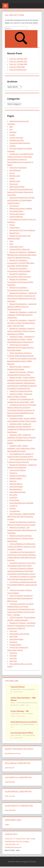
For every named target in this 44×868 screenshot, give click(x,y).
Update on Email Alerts (18, 476)
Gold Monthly (10, 782)
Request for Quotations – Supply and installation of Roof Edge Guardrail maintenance (22, 315)
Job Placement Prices (13, 753)
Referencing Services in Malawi (21, 208)
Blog (11, 127)
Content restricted (16, 138)
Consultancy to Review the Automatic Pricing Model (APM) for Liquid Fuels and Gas (22, 585)
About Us (13, 481)
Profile (12, 178)
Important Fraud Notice (18, 168)
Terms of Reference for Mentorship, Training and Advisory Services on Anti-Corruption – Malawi (22, 547)
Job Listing (13, 495)
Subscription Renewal (17, 492)
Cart (11, 129)
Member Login (15, 176)
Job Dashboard (15, 170)
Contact (12, 135)
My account (14, 184)
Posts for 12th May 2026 (18, 61)
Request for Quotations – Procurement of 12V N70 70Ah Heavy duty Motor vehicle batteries (21, 263)
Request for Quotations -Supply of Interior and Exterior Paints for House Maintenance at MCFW (21, 331)
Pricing (12, 225)
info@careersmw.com (13, 847)
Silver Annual (10, 796)
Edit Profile (13, 637)
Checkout (13, 132)
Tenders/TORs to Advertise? (20, 249)
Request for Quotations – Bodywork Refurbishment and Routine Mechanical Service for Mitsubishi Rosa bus (22, 255)
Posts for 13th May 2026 (18, 59)
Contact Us (14, 506)
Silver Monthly (10, 810)
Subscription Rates (16, 639)
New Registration (16, 489)
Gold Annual (9, 768)
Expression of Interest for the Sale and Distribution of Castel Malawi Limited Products (21, 200)
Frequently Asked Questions (20, 143)
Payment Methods (16, 217)
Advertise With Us (16, 484)
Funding (12, 146)
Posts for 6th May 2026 (18, 70)
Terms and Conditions (18, 470)
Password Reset (15, 645)
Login (7, 824)
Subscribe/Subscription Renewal (21, 503)
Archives (13, 508)
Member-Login (15, 181)
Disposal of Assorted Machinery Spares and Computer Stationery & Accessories (20, 192)
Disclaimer (13, 642)
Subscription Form (16, 247)
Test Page (13, 656)
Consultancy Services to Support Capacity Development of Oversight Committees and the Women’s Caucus (21, 571)
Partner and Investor (17, 214)
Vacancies (13, 658)
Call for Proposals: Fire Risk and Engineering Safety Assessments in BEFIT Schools (20, 598)
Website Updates (16, 478)
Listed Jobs (13, 497)
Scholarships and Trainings (19, 634)
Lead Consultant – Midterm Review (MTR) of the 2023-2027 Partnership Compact (21, 517)
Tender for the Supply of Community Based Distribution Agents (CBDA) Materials (22, 361)
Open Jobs (13, 661)
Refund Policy (14, 233)
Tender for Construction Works (21, 391)
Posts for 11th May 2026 (18, 64)
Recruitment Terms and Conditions (22, 230)
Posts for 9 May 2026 (17, 67)
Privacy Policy (14, 228)
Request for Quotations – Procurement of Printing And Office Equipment (20, 282)
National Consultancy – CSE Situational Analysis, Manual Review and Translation (22, 530)
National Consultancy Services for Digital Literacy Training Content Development (20, 538)
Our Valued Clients (16, 211)
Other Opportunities (17, 187)
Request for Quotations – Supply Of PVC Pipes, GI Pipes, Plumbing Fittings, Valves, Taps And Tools (21, 323)
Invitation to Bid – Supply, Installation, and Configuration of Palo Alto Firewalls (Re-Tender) (21, 448)
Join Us (12, 173)
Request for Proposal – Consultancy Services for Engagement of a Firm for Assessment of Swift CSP (21, 626)
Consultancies (15, 511)
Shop (11, 241)
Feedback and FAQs (17, 140)
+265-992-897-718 (12, 844)
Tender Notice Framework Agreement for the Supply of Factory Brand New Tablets (21, 348)
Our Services (14, 206)
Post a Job (13, 631)
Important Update (16, 487)
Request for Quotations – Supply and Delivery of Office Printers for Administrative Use (22, 307)
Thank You (13, 473)
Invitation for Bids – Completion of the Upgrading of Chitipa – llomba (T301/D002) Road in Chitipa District (21, 339)
